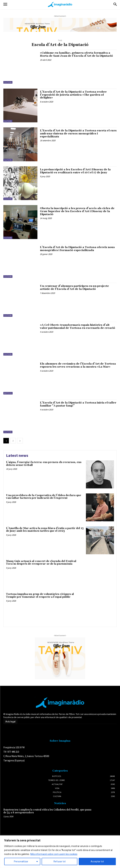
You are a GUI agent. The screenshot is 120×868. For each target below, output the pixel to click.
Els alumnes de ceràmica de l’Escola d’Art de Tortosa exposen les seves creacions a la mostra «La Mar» (78, 365)
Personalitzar (21, 861)
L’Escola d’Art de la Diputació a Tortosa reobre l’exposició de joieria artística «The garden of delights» (73, 95)
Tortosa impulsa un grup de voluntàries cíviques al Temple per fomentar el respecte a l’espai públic (40, 596)
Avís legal (10, 722)
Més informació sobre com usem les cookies (54, 854)
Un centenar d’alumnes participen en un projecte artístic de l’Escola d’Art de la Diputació (74, 287)
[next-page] (20, 441)
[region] (60, 852)
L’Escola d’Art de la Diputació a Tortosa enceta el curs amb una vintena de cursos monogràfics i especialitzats (78, 133)
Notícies (8, 393)
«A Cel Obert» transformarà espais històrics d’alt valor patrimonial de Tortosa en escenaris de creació (78, 326)
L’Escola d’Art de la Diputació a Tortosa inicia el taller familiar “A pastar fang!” (78, 404)
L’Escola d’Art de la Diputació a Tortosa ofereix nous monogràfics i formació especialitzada (77, 249)
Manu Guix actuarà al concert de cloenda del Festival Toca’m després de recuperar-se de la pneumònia (41, 563)
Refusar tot (60, 861)
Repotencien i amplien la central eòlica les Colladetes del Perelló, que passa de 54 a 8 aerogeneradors (47, 811)
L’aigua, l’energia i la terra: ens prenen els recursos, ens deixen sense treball (44, 464)
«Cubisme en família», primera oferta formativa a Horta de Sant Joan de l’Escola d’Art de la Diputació (76, 54)
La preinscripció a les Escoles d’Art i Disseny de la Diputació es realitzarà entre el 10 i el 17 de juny (75, 171)
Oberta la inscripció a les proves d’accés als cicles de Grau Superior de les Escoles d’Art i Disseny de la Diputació (77, 211)
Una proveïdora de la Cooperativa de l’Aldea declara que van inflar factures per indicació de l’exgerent (44, 497)
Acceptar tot (97, 861)
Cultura (8, 82)
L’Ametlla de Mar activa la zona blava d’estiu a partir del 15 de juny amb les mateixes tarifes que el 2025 (45, 530)
